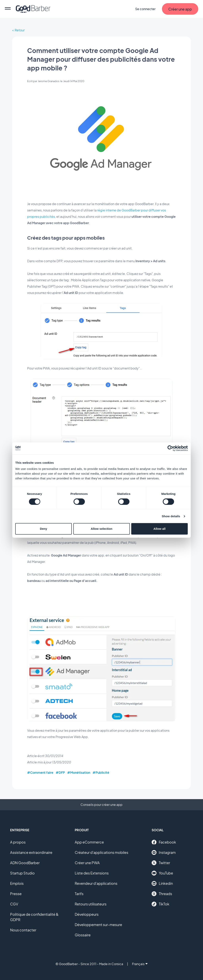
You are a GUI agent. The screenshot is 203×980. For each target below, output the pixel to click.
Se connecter (145, 9)
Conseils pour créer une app (101, 805)
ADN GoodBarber (25, 863)
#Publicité (101, 772)
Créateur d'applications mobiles (101, 852)
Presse (16, 894)
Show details (171, 516)
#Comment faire (40, 772)
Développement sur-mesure (98, 925)
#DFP (60, 772)
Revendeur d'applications (96, 883)
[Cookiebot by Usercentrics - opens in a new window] (170, 448)
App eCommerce (89, 842)
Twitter (161, 863)
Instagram (164, 852)
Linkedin (162, 883)
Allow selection (101, 529)
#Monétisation (79, 772)
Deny (44, 529)
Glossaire (83, 935)
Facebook (164, 842)
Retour (20, 30)
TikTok (160, 904)
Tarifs (79, 894)
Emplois (17, 883)
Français (140, 964)
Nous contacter (23, 930)
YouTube (162, 873)
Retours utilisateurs (91, 904)
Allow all (159, 529)
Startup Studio (22, 873)
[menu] (8, 9)
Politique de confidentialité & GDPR (34, 917)
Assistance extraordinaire (31, 852)
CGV (14, 904)
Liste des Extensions (92, 873)
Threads (162, 894)
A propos (18, 842)
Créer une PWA (87, 863)
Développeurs (87, 914)
